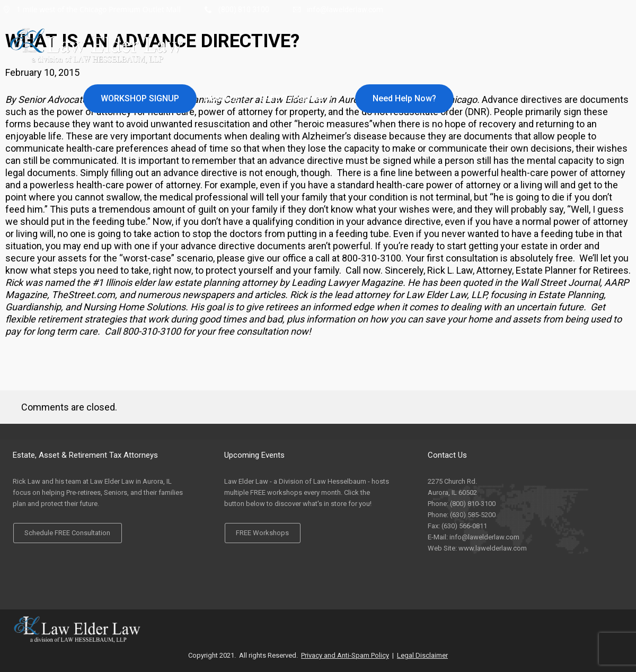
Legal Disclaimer (422, 655)
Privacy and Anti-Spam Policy (345, 655)
